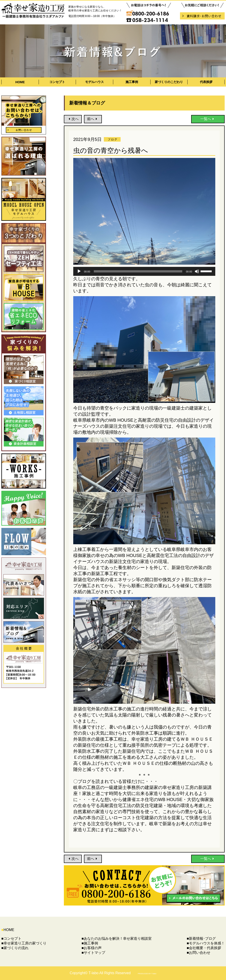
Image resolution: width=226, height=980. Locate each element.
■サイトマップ (93, 953)
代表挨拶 (206, 82)
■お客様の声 (92, 948)
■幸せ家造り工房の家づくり (24, 943)
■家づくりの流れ (15, 948)
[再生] (79, 271)
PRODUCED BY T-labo (147, 974)
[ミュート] (197, 271)
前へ (93, 119)
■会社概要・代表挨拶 (204, 948)
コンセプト (57, 82)
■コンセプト (11, 939)
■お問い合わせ (199, 953)
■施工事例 (90, 943)
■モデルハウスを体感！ (206, 943)
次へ (73, 119)
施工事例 (132, 82)
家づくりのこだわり (169, 82)
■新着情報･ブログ (201, 939)
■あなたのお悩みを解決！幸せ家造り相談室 (117, 939)
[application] (144, 271)
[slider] (138, 271)
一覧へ (208, 119)
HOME (20, 82)
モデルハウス (94, 82)
